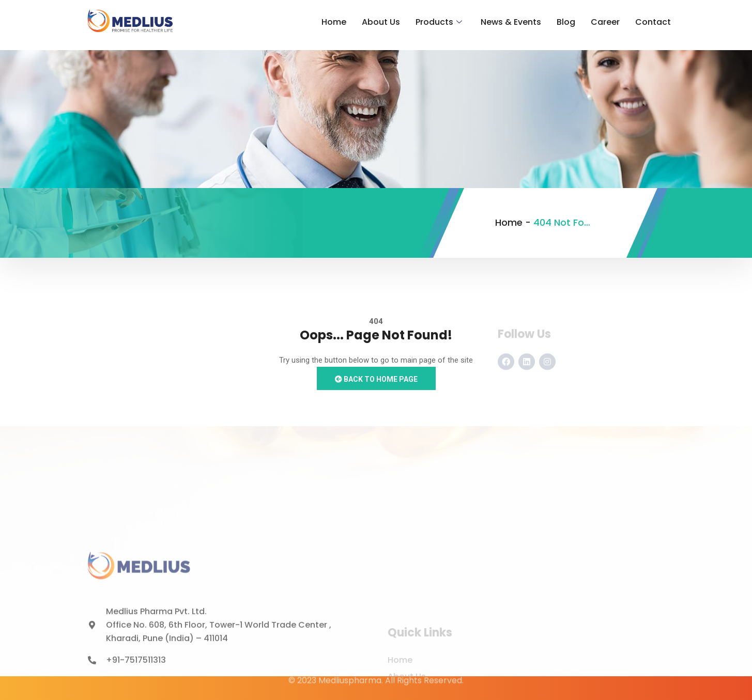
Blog (566, 22)
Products (439, 22)
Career (605, 22)
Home (334, 22)
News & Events (511, 22)
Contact (653, 22)
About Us (381, 22)
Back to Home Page (376, 379)
